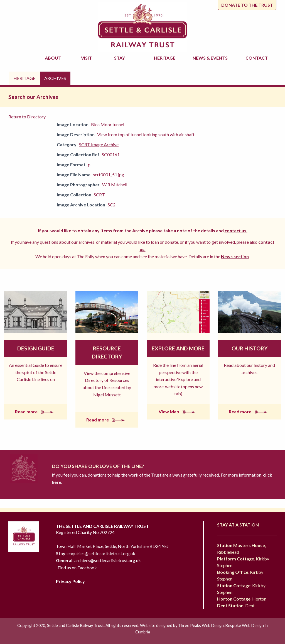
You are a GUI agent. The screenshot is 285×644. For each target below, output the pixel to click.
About (54, 58)
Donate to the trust (247, 5)
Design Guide (36, 348)
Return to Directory (27, 117)
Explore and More (178, 348)
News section (235, 256)
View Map (178, 412)
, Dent (236, 605)
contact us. (236, 230)
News (211, 58)
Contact (257, 58)
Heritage (165, 58)
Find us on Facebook (77, 568)
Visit (87, 58)
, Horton (242, 599)
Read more (36, 412)
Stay (120, 58)
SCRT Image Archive (99, 144)
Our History (250, 348)
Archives (55, 78)
